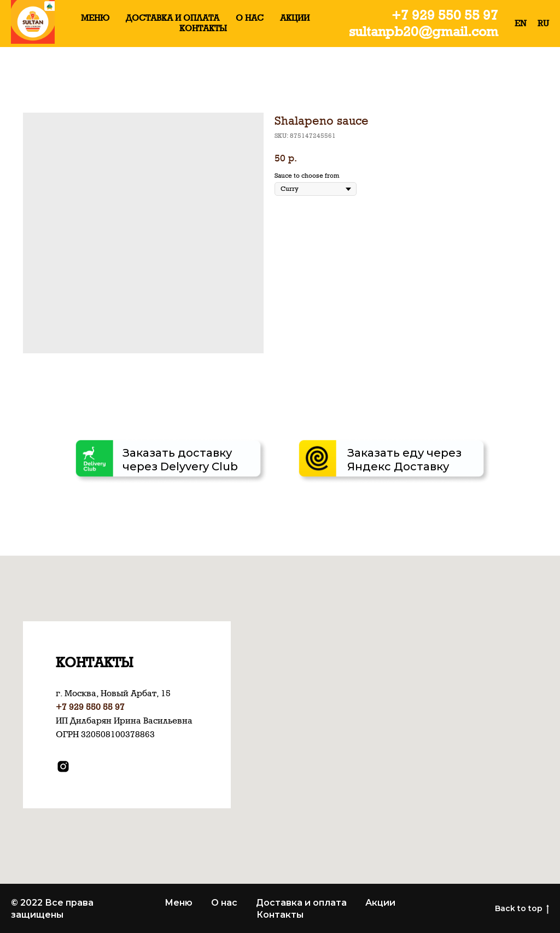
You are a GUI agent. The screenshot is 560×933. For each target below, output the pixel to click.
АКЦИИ (295, 18)
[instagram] (63, 766)
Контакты (280, 915)
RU (543, 23)
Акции (380, 903)
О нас (224, 903)
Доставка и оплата (301, 903)
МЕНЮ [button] (95, 18)
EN (521, 23)
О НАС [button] (250, 18)
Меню (179, 903)
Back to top (522, 909)
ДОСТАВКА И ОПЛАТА (173, 18)
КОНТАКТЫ (203, 28)
